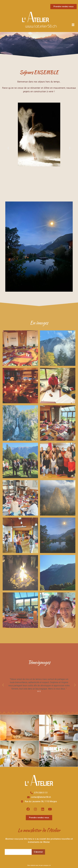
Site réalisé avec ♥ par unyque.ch (39, 865)
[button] (73, 25)
